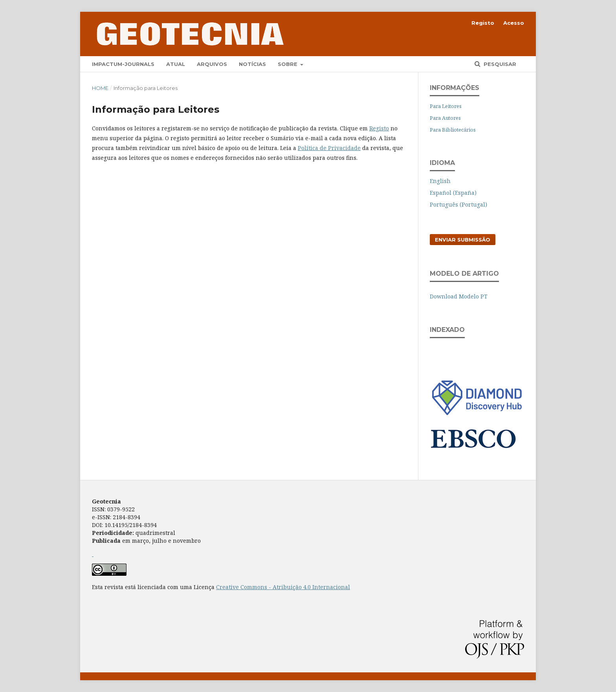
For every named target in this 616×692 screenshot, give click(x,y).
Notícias (252, 64)
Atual (176, 64)
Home (100, 88)
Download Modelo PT (459, 296)
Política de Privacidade (329, 148)
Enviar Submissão (463, 240)
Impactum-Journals (123, 64)
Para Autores (445, 118)
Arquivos (212, 64)
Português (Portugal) (458, 204)
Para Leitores (446, 106)
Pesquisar (499, 64)
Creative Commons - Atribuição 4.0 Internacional (283, 587)
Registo (483, 23)
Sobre (288, 64)
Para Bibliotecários (453, 130)
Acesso (514, 23)
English (440, 181)
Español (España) (453, 193)
